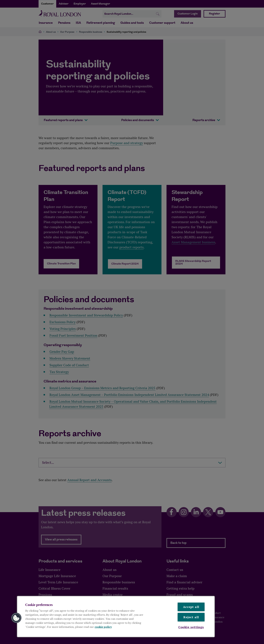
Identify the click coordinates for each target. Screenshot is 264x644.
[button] (16, 618)
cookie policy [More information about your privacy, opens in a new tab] (103, 627)
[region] (116, 617)
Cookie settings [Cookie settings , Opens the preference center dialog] (191, 627)
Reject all (191, 617)
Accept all (191, 607)
